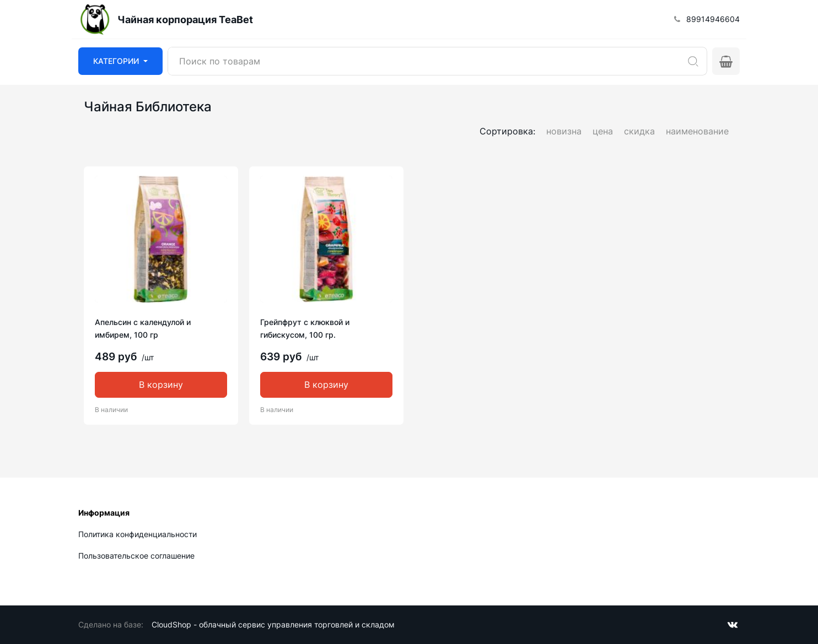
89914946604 (713, 19)
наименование (697, 131)
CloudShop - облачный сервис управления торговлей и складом (273, 624)
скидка (639, 131)
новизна (564, 131)
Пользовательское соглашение (136, 556)
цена (603, 131)
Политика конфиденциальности (138, 534)
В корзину (161, 385)
